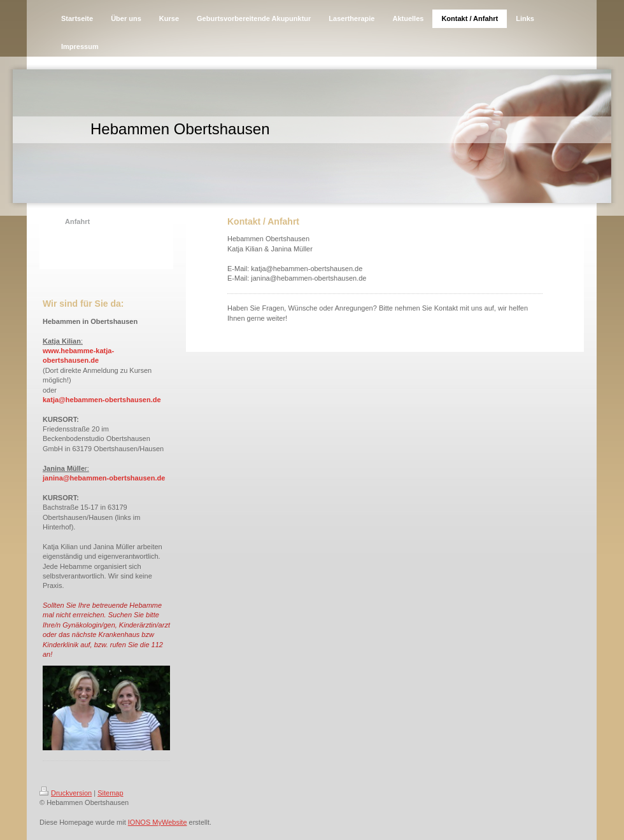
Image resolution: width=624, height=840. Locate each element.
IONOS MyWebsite (158, 822)
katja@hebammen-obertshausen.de (102, 400)
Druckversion (66, 793)
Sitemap (110, 793)
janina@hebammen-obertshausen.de (104, 478)
